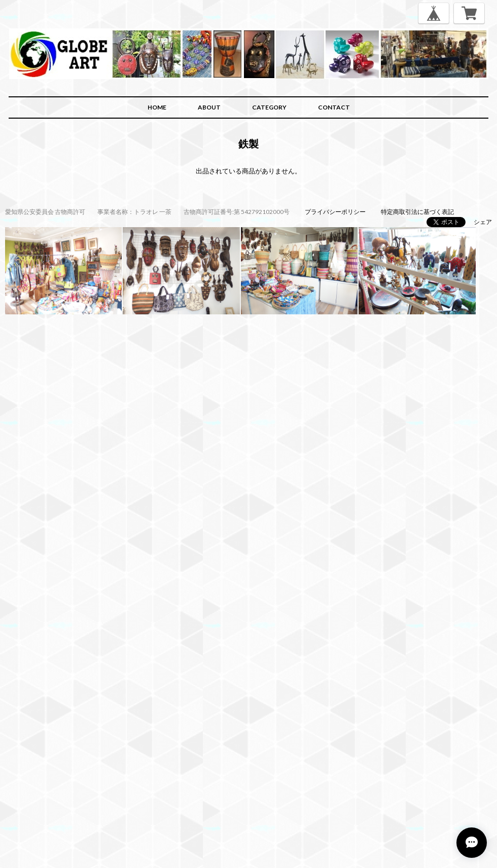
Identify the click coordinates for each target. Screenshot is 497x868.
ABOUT (209, 107)
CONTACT (334, 107)
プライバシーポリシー (335, 212)
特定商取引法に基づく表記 (417, 212)
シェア (483, 222)
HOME (157, 107)
